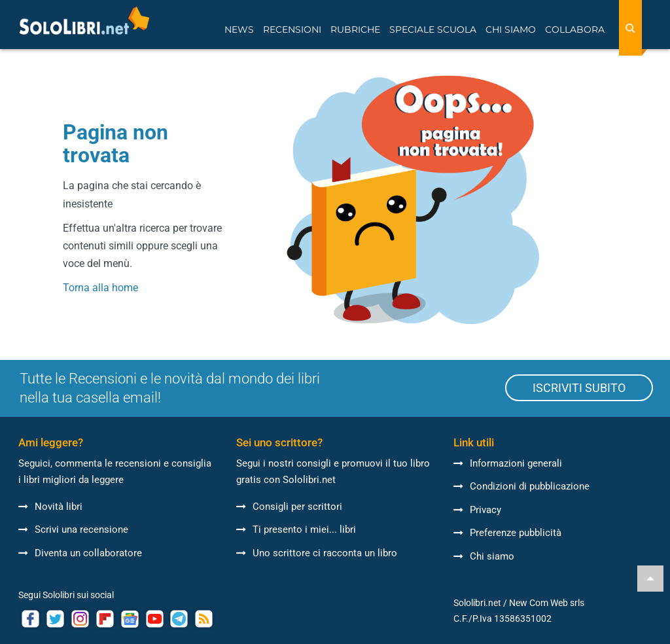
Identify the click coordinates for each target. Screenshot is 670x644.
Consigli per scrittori (289, 507)
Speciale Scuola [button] (433, 29)
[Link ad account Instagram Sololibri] (80, 619)
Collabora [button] (575, 29)
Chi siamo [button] (511, 29)
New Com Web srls (547, 603)
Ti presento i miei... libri (296, 529)
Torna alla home (100, 288)
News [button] (239, 29)
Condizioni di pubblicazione (521, 486)
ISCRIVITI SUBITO (579, 388)
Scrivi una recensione (73, 529)
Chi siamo (484, 556)
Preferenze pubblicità (507, 533)
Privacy (477, 510)
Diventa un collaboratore (80, 553)
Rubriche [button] (355, 29)
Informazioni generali (508, 463)
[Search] (630, 28)
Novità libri (50, 507)
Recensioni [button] (292, 29)
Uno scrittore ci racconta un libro (317, 553)
